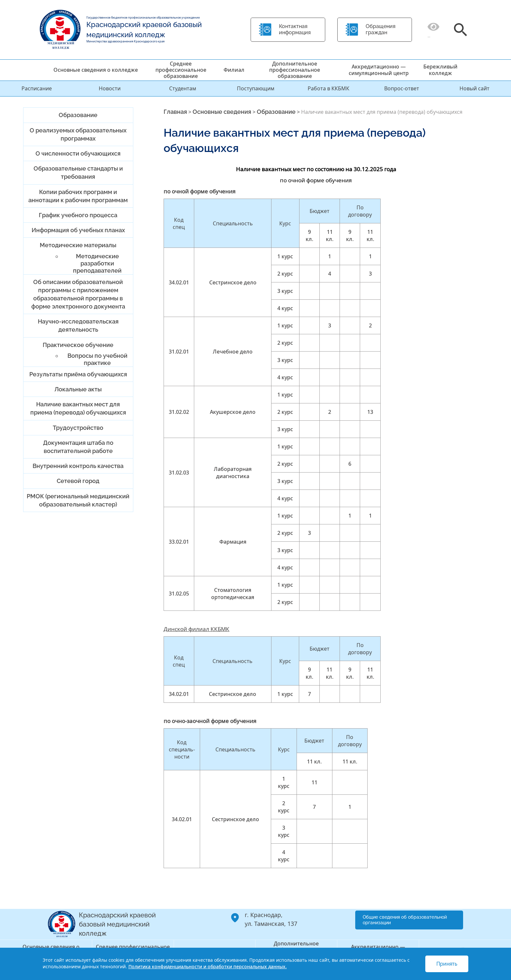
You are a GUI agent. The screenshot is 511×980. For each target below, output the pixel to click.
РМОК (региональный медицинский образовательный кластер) (78, 500)
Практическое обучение (78, 345)
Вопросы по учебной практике (97, 359)
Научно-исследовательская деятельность (78, 325)
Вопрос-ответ (402, 88)
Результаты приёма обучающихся (78, 374)
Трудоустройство (78, 428)
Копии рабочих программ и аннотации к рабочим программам (78, 196)
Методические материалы (78, 245)
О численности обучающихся (78, 153)
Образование (78, 115)
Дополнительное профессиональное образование (295, 70)
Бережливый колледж (440, 70)
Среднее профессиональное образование (181, 70)
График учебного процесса (78, 215)
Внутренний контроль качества (78, 466)
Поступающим (256, 88)
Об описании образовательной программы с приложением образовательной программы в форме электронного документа (78, 294)
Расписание (37, 88)
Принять (447, 964)
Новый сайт (474, 88)
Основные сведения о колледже (96, 70)
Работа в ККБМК (328, 88)
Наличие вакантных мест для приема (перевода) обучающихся (78, 408)
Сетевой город (78, 481)
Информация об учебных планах (78, 230)
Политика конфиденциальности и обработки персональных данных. (208, 966)
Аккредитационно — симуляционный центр (379, 70)
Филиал (234, 70)
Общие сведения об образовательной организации (405, 920)
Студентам (183, 88)
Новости (110, 88)
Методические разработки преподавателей (97, 263)
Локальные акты (78, 389)
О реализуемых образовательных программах (78, 134)
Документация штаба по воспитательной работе (78, 447)
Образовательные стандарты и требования (78, 173)
